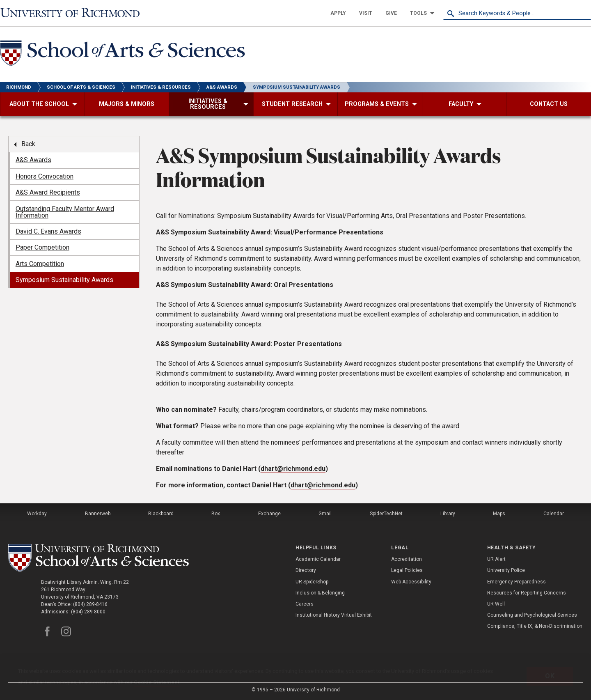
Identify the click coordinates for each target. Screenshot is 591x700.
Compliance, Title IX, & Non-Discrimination (535, 626)
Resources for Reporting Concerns (527, 593)
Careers (305, 604)
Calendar (554, 514)
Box (216, 514)
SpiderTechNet (386, 514)
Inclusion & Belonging (320, 593)
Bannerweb (98, 514)
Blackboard (161, 514)
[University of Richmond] (74, 13)
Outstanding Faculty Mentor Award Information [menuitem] (65, 212)
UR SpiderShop (312, 582)
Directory (306, 570)
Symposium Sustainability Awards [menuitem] (64, 280)
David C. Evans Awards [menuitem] (48, 231)
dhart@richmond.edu (293, 469)
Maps (499, 514)
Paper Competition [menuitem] (42, 247)
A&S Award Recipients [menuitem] (48, 192)
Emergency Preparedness (517, 582)
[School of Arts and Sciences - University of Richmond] (125, 55)
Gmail (325, 514)
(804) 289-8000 (88, 612)
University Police (506, 570)
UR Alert (496, 559)
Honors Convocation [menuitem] (45, 176)
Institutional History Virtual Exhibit (334, 615)
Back (28, 144)
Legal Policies (407, 570)
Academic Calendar (318, 559)
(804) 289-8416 (90, 604)
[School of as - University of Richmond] (100, 558)
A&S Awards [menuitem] (33, 160)
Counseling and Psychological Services (532, 615)
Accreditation (407, 559)
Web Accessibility (411, 582)
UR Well (496, 604)
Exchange (269, 514)
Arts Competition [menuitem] (40, 264)
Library (448, 514)
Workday (37, 514)
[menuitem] (338, 13)
